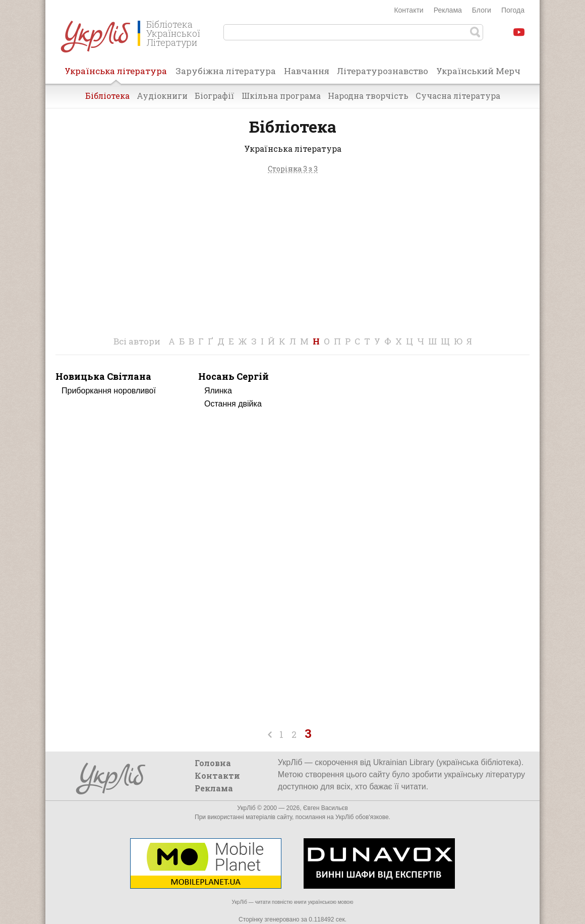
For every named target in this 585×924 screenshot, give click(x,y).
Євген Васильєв (326, 808)
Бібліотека (107, 96)
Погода (513, 10)
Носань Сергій (233, 376)
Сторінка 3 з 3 (293, 169)
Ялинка (218, 391)
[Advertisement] (292, 258)
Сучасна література (458, 96)
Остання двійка (233, 404)
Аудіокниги (162, 96)
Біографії (215, 96)
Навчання (307, 71)
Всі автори (137, 341)
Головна (213, 763)
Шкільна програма (281, 96)
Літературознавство (383, 71)
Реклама (448, 10)
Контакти (408, 10)
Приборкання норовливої (109, 391)
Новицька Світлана (103, 376)
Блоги (482, 10)
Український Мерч (478, 71)
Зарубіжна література (226, 71)
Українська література (116, 74)
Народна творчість (368, 96)
